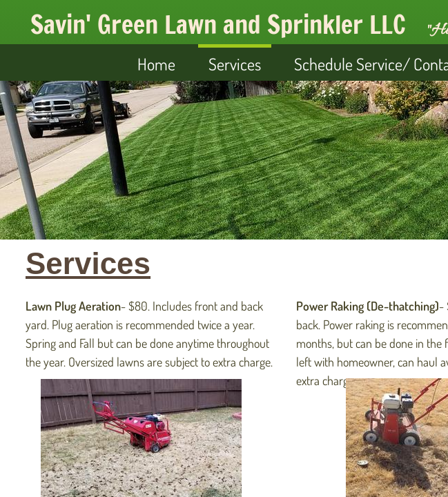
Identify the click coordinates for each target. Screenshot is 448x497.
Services (235, 64)
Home (156, 64)
